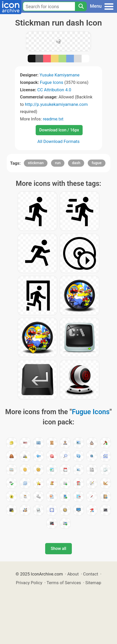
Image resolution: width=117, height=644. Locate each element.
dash (76, 163)
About (73, 574)
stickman (36, 163)
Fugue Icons (52, 82)
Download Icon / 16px (59, 130)
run (58, 163)
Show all (59, 549)
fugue (97, 163)
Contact (91, 574)
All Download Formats (59, 141)
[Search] (81, 6)
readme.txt (53, 119)
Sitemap (93, 583)
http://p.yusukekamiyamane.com (56, 104)
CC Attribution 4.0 (54, 90)
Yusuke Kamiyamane (60, 75)
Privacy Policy (29, 583)
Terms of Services (64, 583)
